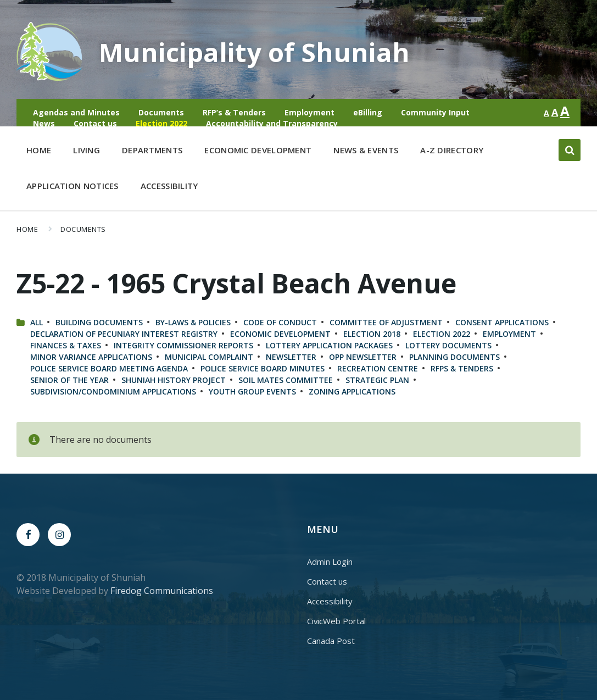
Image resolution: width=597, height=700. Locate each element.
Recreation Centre (378, 368)
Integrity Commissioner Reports (183, 345)
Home (39, 150)
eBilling (368, 112)
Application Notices (72, 186)
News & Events (366, 150)
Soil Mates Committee (286, 380)
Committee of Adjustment (386, 322)
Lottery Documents (448, 345)
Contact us (95, 123)
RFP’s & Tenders (234, 112)
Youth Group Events (252, 391)
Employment (309, 112)
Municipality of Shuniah (255, 52)
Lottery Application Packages (329, 345)
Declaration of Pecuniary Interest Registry (124, 334)
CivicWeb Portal (336, 621)
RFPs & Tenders (462, 368)
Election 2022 (161, 123)
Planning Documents (454, 357)
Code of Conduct (280, 322)
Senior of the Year (69, 380)
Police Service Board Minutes (263, 368)
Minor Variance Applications (91, 357)
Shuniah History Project (174, 380)
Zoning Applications (352, 391)
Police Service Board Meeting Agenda (109, 368)
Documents (161, 112)
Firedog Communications (162, 591)
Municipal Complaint (209, 357)
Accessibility (169, 186)
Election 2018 (372, 334)
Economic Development (258, 152)
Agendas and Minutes (76, 112)
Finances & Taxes (66, 345)
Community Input (435, 112)
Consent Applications (502, 322)
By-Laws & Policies (193, 322)
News (44, 123)
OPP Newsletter (363, 357)
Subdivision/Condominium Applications (113, 391)
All (37, 322)
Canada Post (331, 641)
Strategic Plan (377, 380)
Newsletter (291, 357)
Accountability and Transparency (272, 123)
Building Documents (99, 322)
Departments (152, 152)
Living (87, 152)
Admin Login (330, 562)
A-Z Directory (452, 150)
